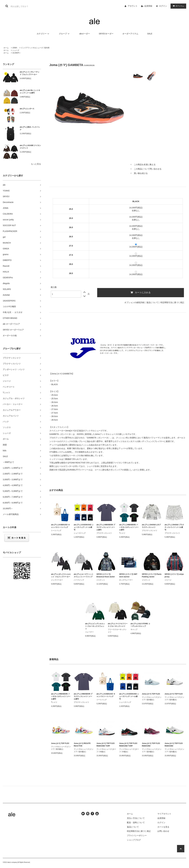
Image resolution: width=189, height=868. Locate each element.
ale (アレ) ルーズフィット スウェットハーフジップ (84, 575)
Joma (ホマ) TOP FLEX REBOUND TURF (106, 745)
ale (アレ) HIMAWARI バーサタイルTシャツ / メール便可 (129, 527)
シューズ (16, 50)
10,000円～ (17, 53)
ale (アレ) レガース (27, 109)
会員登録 (148, 6)
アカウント (133, 6)
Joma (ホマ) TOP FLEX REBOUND (151, 745)
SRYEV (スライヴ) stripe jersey (174, 575)
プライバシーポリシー (137, 835)
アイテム (178, 6)
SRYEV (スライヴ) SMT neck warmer (128, 575)
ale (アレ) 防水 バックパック (30, 128)
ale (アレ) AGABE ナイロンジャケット (30, 147)
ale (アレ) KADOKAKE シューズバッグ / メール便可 (84, 527)
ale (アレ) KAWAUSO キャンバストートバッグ (60, 526)
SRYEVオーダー (106, 34)
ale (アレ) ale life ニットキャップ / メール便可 (30, 92)
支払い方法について (136, 818)
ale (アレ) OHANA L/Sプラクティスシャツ (151, 526)
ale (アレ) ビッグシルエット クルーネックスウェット (95, 626)
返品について (152, 302)
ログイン (163, 6)
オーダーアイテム (130, 34)
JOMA (15, 48)
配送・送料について (136, 822)
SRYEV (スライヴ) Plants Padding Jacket (152, 575)
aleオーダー (85, 34)
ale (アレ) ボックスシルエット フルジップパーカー (61, 575)
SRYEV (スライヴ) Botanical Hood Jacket (106, 575)
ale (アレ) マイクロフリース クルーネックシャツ (118, 625)
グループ (65, 34)
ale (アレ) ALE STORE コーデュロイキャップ (140, 625)
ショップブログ (134, 840)
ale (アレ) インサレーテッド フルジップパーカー (30, 73)
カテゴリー (43, 34)
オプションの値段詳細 (134, 302)
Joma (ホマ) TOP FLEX (151, 694)
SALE (150, 34)
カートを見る (163, 827)
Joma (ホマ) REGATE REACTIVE (82, 745)
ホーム (6, 48)
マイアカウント (164, 814)
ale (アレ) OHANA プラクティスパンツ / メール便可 (174, 527)
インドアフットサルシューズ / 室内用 (35, 48)
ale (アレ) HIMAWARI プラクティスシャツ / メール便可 (106, 527)
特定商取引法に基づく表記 (172, 302)
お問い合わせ (163, 831)
